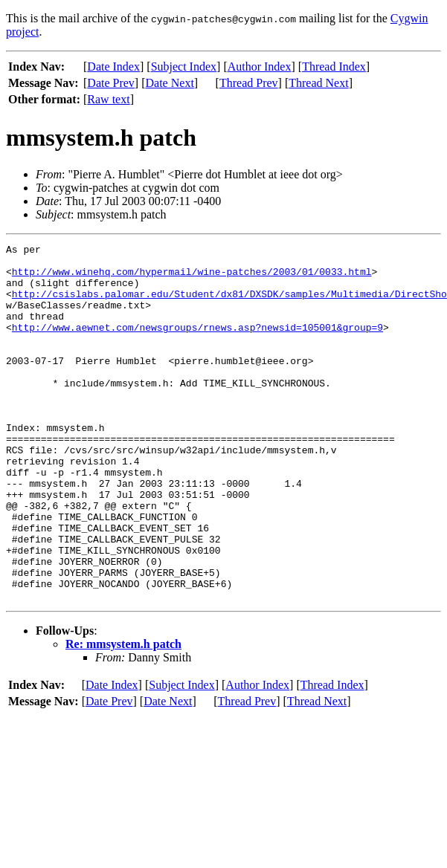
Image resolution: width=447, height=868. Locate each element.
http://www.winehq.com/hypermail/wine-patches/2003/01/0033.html (192, 278)
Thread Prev (249, 83)
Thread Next (318, 83)
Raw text (108, 99)
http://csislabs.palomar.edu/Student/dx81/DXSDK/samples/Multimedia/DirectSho (229, 305)
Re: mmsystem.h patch (123, 715)
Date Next (170, 83)
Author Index (260, 67)
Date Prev (111, 83)
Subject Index (184, 67)
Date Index (113, 67)
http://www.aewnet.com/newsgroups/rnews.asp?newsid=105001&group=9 (197, 345)
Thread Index (334, 67)
